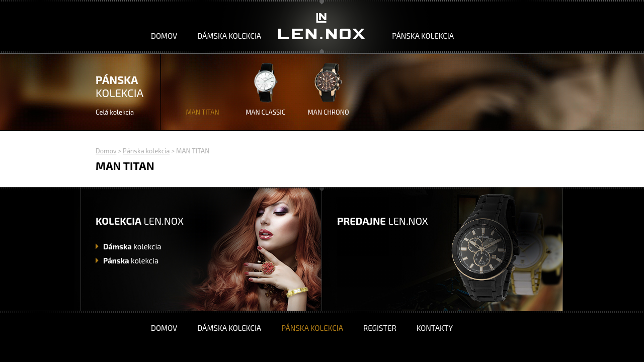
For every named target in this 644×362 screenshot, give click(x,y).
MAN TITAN (202, 112)
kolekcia (132, 246)
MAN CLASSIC (265, 112)
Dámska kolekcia (229, 36)
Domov (164, 36)
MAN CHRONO (328, 112)
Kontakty (435, 328)
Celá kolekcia (115, 112)
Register (380, 328)
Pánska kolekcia (423, 36)
